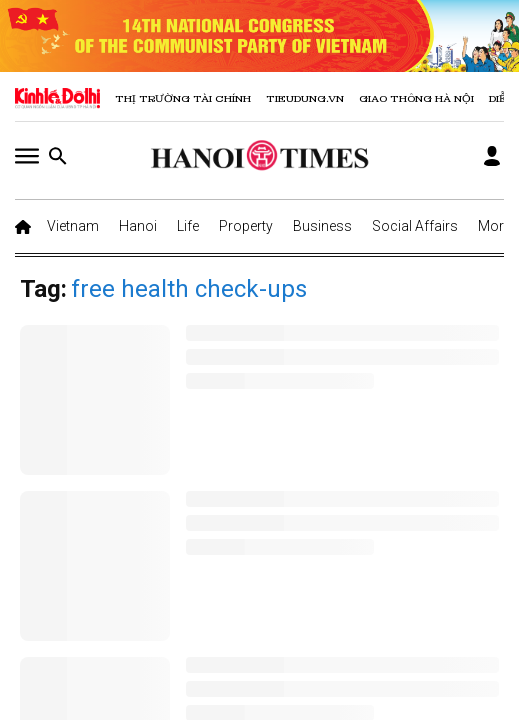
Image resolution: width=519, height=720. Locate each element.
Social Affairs (415, 226)
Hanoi (138, 226)
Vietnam (73, 226)
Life (188, 226)
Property (246, 226)
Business (322, 226)
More (494, 226)
